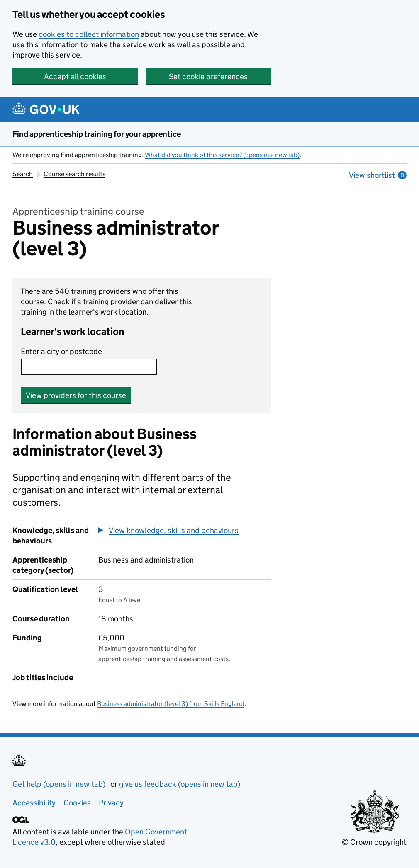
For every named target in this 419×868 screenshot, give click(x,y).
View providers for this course (76, 395)
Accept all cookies (75, 76)
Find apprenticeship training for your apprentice (97, 134)
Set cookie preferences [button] (208, 76)
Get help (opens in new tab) (60, 784)
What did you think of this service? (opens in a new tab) (222, 155)
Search (23, 174)
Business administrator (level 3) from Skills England (171, 704)
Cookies (77, 803)
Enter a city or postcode (61, 351)
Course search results (74, 174)
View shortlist (378, 175)
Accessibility (34, 803)
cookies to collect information (89, 34)
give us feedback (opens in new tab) (180, 784)
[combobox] (89, 367)
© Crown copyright (374, 842)
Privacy (111, 803)
